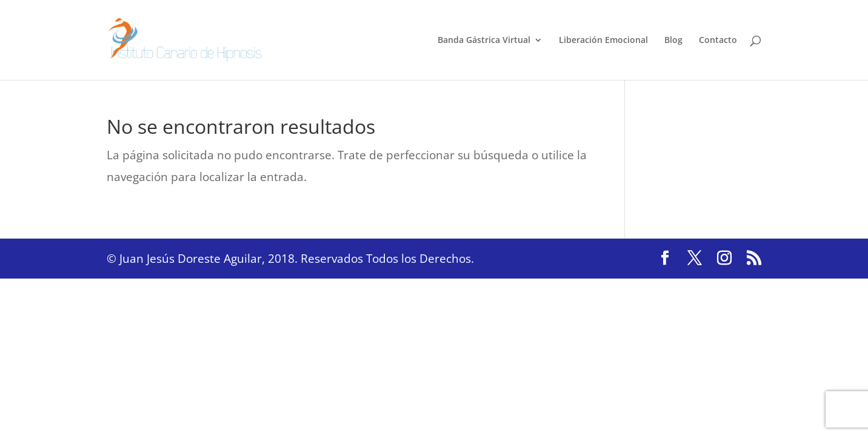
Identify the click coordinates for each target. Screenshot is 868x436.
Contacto (718, 41)
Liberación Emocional (603, 41)
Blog (673, 41)
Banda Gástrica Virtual (484, 41)
